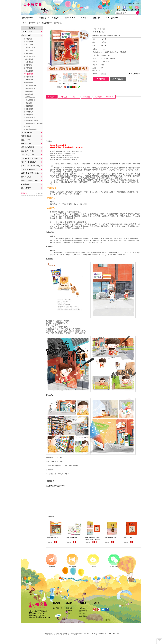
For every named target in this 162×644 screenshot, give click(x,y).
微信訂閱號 (114, 566)
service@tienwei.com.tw (42, 617)
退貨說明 (69, 614)
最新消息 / (44, 18)
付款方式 (69, 611)
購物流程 (69, 608)
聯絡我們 (82, 614)
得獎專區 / (85, 18)
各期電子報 (72, 566)
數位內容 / (98, 18)
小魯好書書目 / (71, 18)
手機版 (131, 10)
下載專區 (93, 566)
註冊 (138, 3)
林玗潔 (104, 45)
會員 (118, 10)
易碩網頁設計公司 (81, 636)
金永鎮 (104, 39)
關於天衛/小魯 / (29, 18)
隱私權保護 (83, 611)
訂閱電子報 (51, 566)
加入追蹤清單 (134, 74)
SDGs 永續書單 (112, 18)
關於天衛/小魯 (57, 608)
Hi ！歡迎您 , (130, 3)
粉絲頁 (125, 10)
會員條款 (82, 608)
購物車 (137, 10)
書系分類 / (56, 18)
